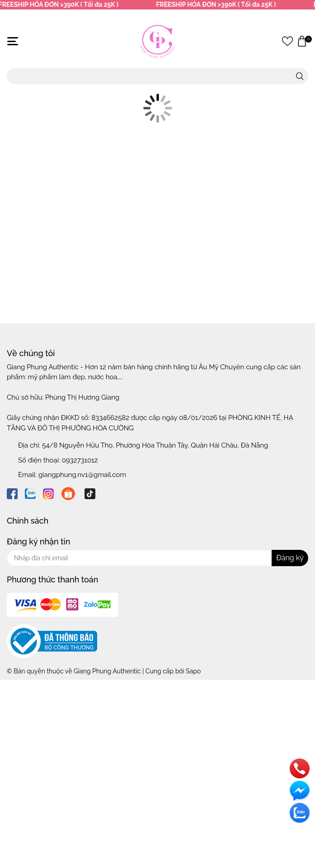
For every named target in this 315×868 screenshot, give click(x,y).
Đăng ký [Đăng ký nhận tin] (290, 558)
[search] (300, 76)
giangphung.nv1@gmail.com (82, 475)
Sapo (193, 671)
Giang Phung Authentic (107, 671)
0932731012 (80, 460)
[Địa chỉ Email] (157, 558)
